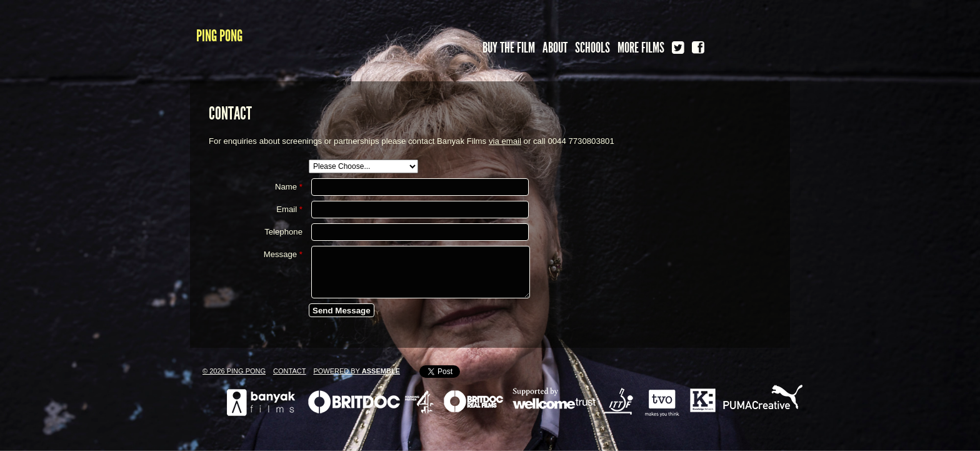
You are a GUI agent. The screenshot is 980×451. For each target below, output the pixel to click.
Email (289, 209)
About (555, 48)
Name (289, 187)
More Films (641, 48)
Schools (592, 48)
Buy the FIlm (509, 48)
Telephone (283, 232)
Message (283, 254)
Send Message (342, 311)
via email (505, 141)
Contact (289, 371)
